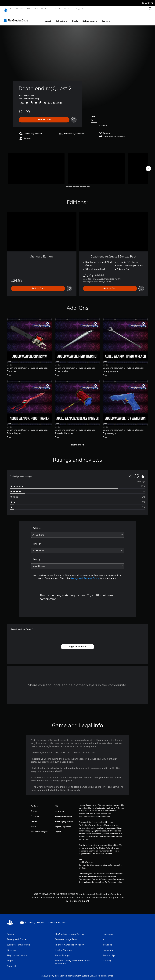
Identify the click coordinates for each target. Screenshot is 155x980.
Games (13, 9)
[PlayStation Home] (6, 9)
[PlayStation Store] (17, 17)
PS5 (21, 9)
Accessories (50, 9)
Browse (106, 18)
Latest (48, 18)
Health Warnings (86, 859)
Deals (75, 18)
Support (80, 9)
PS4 (29, 9)
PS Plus (38, 9)
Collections (61, 18)
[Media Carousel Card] (36, 165)
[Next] (148, 166)
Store (70, 9)
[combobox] (78, 532)
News (61, 9)
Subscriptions (90, 18)
